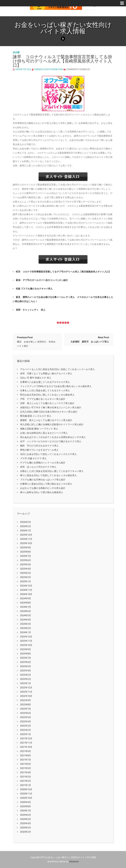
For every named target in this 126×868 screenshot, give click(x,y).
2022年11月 (26, 692)
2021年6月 (26, 764)
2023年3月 (26, 675)
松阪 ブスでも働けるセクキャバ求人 (34, 289)
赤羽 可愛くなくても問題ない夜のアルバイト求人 (46, 374)
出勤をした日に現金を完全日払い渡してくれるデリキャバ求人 (52, 471)
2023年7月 (26, 658)
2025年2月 (26, 577)
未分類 (16, 52)
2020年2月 (26, 832)
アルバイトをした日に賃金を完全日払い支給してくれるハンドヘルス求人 (57, 369)
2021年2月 (26, 781)
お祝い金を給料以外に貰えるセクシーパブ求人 (44, 433)
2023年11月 (26, 641)
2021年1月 (26, 785)
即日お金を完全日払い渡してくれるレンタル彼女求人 (47, 395)
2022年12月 (26, 688)
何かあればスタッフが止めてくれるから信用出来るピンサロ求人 (53, 437)
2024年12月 (26, 586)
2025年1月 (26, 581)
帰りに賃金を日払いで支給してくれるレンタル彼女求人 (48, 475)
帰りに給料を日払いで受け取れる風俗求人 (42, 492)
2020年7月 (26, 811)
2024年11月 (26, 590)
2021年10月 (26, 747)
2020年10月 (26, 798)
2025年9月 (26, 548)
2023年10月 (26, 645)
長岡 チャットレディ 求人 (31, 310)
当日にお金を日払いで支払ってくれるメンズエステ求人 (48, 454)
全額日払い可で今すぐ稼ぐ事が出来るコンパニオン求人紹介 (51, 407)
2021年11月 (26, 743)
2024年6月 (26, 611)
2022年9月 (26, 700)
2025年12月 (26, 535)
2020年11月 (26, 794)
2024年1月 (26, 632)
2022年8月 (26, 705)
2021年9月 (26, 751)
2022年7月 (26, 709)
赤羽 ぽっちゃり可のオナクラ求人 (38, 467)
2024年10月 (26, 594)
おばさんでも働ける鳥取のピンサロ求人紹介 (43, 488)
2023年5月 (26, 666)
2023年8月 (26, 654)
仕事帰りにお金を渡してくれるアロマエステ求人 (45, 382)
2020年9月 (26, 802)
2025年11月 (26, 539)
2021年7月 (26, 760)
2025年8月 (26, 552)
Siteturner (74, 862)
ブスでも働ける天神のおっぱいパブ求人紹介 (43, 480)
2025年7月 (26, 556)
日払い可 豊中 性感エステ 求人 (36, 378)
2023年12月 (26, 637)
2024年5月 (26, 615)
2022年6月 (26, 713)
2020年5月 (26, 819)
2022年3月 (26, 726)
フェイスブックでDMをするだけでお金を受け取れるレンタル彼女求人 (56, 386)
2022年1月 (26, 734)
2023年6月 (26, 662)
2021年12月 (26, 738)
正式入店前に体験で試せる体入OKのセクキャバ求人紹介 (49, 412)
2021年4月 (26, 772)
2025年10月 (26, 543)
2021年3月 (26, 777)
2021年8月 (26, 755)
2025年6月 (26, 560)
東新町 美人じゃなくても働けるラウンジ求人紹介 (46, 420)
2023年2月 (26, 679)
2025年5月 (26, 564)
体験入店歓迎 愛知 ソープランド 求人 (39, 429)
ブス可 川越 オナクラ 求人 (33, 458)
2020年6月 (26, 815)
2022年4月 (26, 722)
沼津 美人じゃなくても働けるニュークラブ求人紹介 (47, 403)
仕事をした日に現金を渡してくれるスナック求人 (45, 391)
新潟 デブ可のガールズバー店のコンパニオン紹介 (42, 280)
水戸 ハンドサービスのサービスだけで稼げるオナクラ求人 (51, 441)
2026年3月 (26, 522)
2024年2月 (26, 628)
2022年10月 (26, 696)
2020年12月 (26, 789)
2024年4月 (26, 620)
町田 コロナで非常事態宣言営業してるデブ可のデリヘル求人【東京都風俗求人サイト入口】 (63, 272)
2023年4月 (26, 671)
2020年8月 (26, 806)
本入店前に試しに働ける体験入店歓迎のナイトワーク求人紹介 (52, 424)
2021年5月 (26, 768)
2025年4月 (26, 569)
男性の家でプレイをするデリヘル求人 (39, 450)
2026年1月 (26, 531)
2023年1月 (26, 683)
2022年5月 (26, 717)
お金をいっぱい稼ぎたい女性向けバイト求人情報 (63, 28)
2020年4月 (26, 823)
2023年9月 (26, 649)
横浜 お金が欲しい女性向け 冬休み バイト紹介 (37, 342)
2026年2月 (26, 526)
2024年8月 (26, 603)
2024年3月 (26, 624)
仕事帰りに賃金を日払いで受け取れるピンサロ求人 (46, 484)
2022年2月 (26, 730)
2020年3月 (26, 828)
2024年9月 (26, 598)
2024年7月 (26, 607)
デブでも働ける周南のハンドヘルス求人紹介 (43, 463)
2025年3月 (26, 573)
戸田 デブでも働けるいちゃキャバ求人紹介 (43, 399)
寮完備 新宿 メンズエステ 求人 (36, 416)
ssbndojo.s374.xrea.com (48, 69)
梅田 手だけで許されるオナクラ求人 (39, 446)
